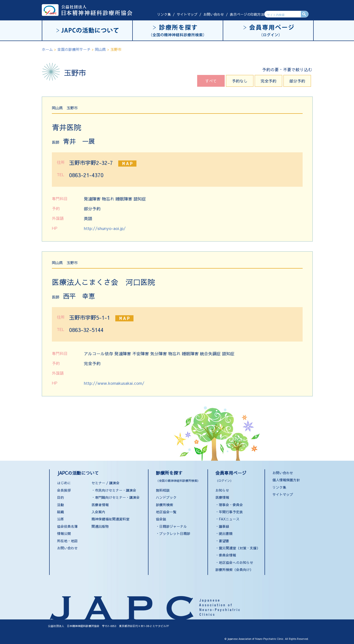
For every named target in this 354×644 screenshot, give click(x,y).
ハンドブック (166, 497)
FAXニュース (229, 519)
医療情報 (222, 497)
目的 (60, 497)
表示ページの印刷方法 (247, 14)
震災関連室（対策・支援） (239, 548)
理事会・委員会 (231, 505)
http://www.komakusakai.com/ (114, 383)
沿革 (60, 519)
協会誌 (161, 519)
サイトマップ (187, 14)
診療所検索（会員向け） (234, 570)
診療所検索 (164, 505)
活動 (60, 505)
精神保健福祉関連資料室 (110, 519)
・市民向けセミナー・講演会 (114, 490)
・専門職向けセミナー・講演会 (116, 497)
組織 (60, 512)
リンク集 (164, 14)
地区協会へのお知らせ (236, 562)
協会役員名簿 (67, 526)
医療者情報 (100, 505)
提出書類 (226, 533)
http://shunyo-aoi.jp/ (105, 228)
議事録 (224, 526)
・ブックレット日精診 (173, 533)
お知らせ (222, 490)
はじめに (64, 483)
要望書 (224, 541)
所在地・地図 (67, 541)
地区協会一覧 (166, 512)
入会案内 (98, 512)
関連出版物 (100, 526)
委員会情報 (227, 555)
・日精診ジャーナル (171, 526)
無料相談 (163, 490)
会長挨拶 (64, 490)
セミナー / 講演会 (105, 483)
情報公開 (64, 533)
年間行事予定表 (231, 512)
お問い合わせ (214, 14)
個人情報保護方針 (286, 480)
